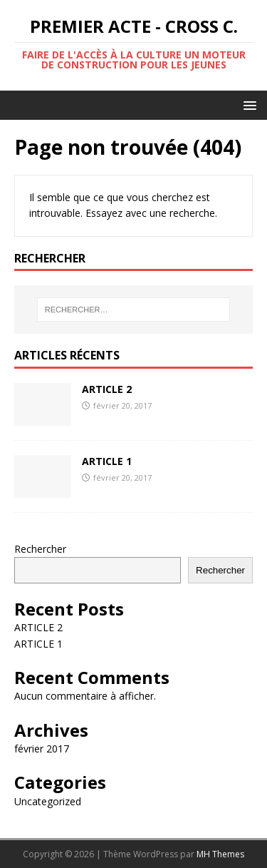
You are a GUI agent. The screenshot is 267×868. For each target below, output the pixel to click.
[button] (247, 104)
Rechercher (40, 549)
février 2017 (42, 749)
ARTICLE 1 (107, 461)
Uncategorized (48, 801)
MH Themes (220, 854)
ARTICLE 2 (107, 389)
